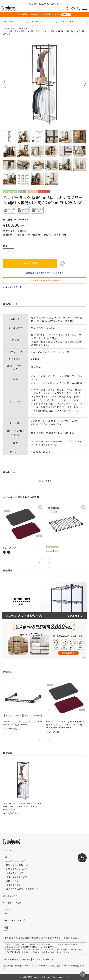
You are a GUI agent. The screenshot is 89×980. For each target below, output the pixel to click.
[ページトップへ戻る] (83, 974)
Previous (4, 84)
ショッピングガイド (15, 287)
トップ (6, 28)
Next (85, 84)
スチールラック (20, 28)
